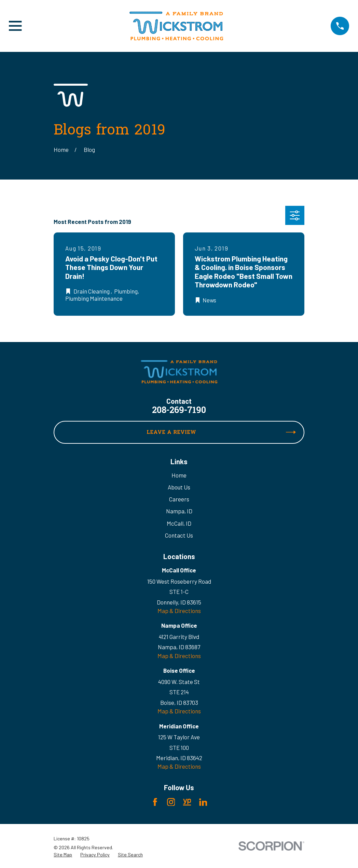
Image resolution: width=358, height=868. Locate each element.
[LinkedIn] (203, 802)
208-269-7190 (179, 411)
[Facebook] (155, 802)
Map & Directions (179, 611)
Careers (179, 499)
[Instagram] (171, 802)
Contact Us (179, 535)
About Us (179, 487)
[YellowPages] (187, 802)
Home (179, 475)
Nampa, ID (179, 511)
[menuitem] (63, 855)
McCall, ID (179, 523)
